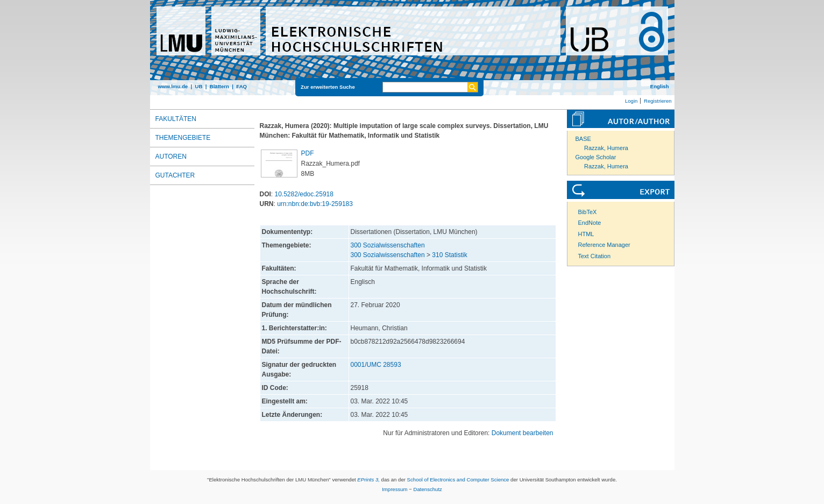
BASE (583, 139)
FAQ (241, 86)
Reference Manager (604, 245)
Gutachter (175, 175)
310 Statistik (449, 255)
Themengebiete (183, 138)
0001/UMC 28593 (376, 365)
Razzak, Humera (606, 148)
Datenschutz (428, 489)
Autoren (171, 157)
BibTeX (588, 212)
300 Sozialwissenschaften (388, 245)
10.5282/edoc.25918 (304, 194)
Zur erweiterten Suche (328, 87)
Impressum (395, 489)
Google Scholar (596, 157)
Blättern (219, 86)
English (660, 86)
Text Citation (595, 256)
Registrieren (658, 101)
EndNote (590, 223)
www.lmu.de (173, 86)
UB (198, 86)
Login (631, 101)
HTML (586, 234)
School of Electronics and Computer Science (458, 480)
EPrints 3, (368, 480)
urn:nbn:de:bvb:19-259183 (315, 204)
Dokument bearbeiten (523, 433)
